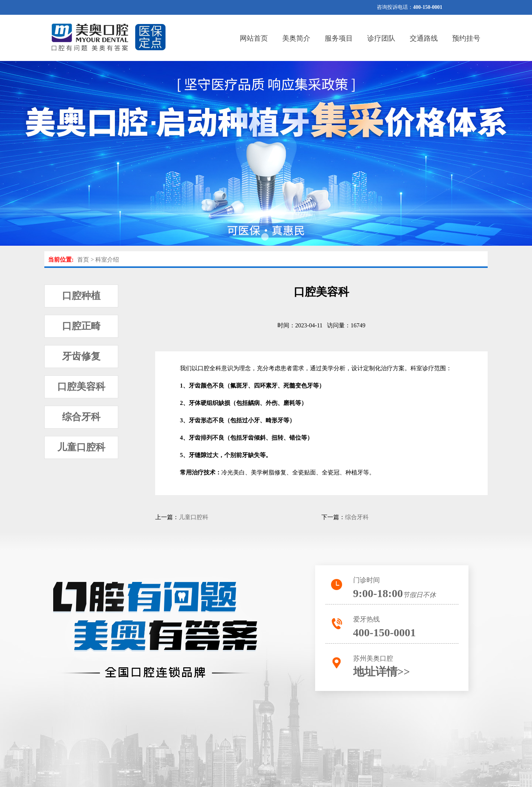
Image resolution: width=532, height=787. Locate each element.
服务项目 (339, 38)
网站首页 (254, 38)
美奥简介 (296, 38)
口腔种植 (81, 296)
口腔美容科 (81, 387)
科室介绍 (107, 260)
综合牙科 (81, 417)
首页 (83, 260)
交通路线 (424, 38)
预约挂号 (466, 38)
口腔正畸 (81, 326)
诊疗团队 (381, 38)
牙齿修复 (81, 356)
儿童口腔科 (81, 447)
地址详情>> (382, 672)
